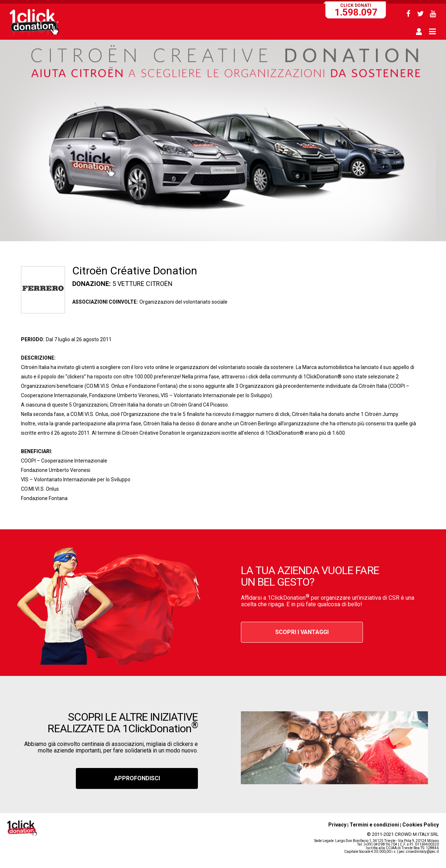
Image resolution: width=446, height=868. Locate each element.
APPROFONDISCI (137, 778)
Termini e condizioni (374, 825)
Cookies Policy (421, 825)
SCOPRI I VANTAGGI (302, 632)
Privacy (337, 825)
